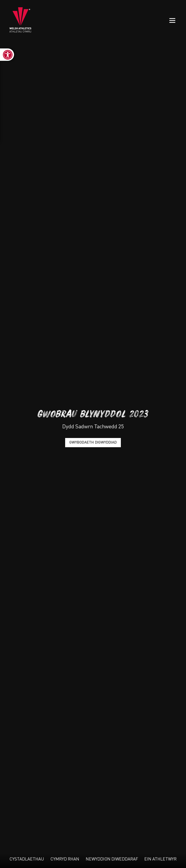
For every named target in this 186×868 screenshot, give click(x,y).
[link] (7, 55)
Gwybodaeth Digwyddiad (93, 443)
